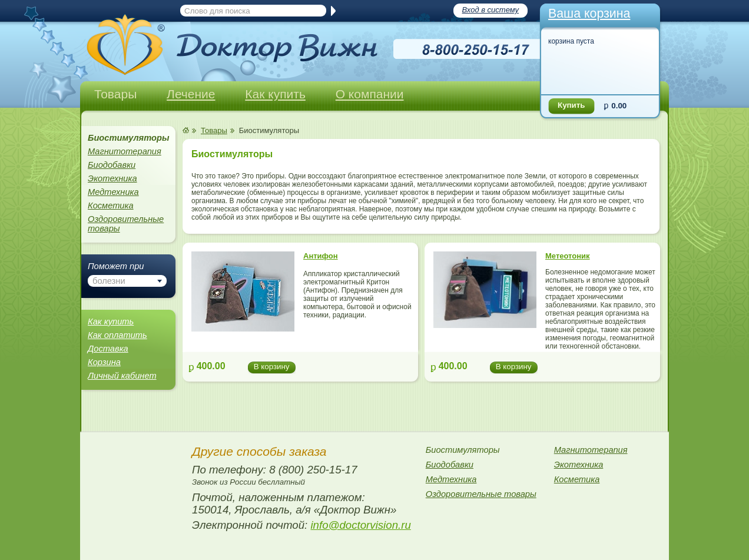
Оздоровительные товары (126, 224)
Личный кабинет (122, 376)
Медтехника (113, 192)
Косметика (111, 206)
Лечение (191, 94)
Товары (115, 94)
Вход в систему (491, 10)
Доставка (108, 349)
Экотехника (112, 178)
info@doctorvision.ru (360, 525)
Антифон (321, 256)
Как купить (275, 94)
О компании (370, 94)
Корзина (104, 362)
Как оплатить (117, 335)
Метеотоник (568, 256)
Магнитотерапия (125, 151)
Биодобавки (112, 165)
